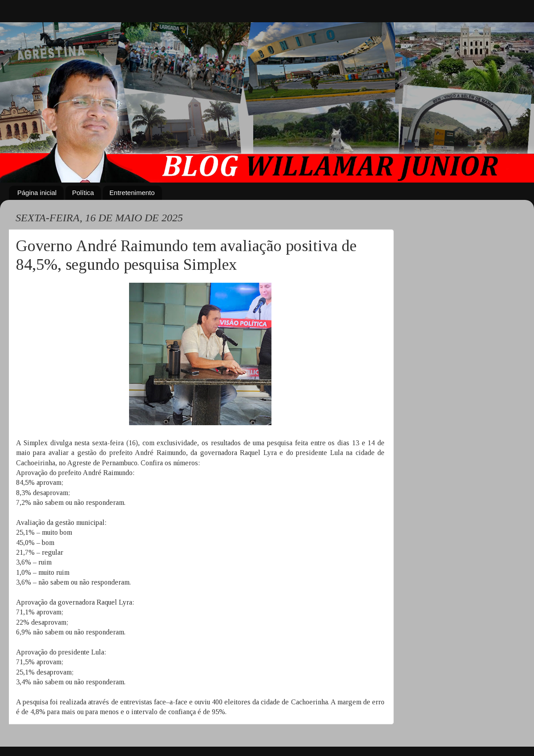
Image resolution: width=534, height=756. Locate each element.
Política (83, 193)
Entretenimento (132, 193)
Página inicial (37, 193)
